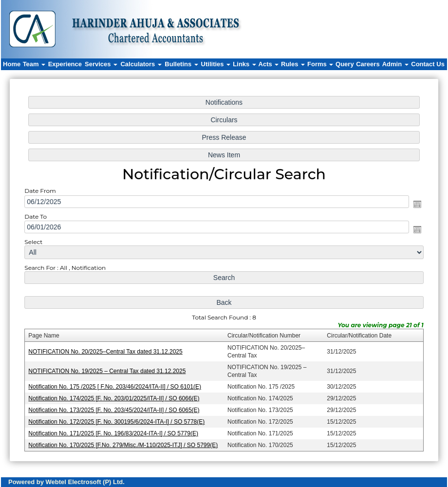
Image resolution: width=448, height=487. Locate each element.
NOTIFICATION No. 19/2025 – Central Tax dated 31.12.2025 (109, 370)
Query (345, 64)
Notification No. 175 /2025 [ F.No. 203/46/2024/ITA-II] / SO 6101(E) (116, 385)
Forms (320, 64)
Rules (293, 64)
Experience (65, 64)
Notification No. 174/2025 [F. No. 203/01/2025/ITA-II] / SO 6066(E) (115, 396)
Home (12, 64)
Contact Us (428, 64)
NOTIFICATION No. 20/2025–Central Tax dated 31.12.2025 (107, 351)
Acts (269, 64)
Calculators (141, 64)
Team (34, 64)
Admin (395, 64)
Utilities (216, 64)
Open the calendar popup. (414, 205)
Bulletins (181, 64)
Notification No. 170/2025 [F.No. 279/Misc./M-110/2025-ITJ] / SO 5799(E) (124, 443)
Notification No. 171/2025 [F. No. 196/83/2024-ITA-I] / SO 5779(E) (115, 431)
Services (101, 64)
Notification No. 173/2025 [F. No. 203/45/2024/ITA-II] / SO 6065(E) (115, 408)
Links (244, 64)
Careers (368, 64)
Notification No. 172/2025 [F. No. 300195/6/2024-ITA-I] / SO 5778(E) (118, 420)
